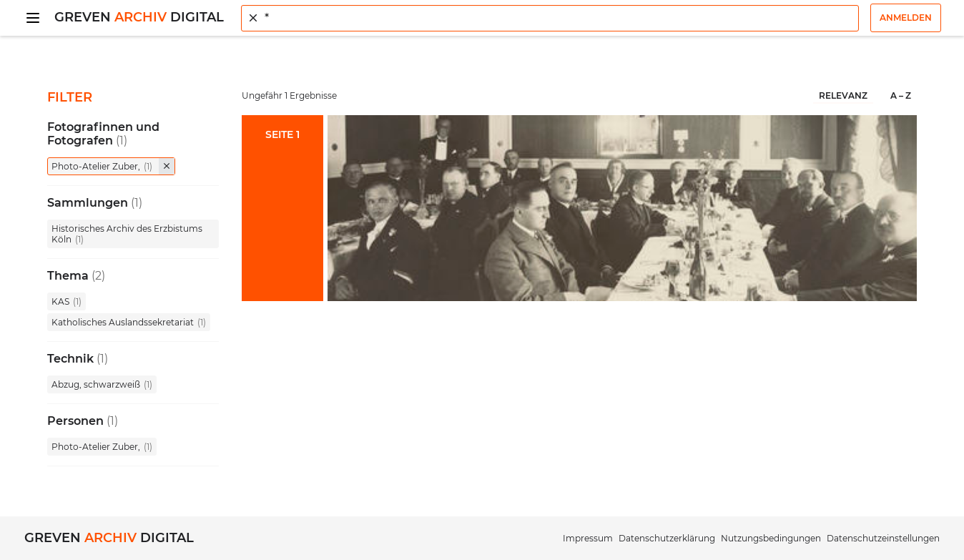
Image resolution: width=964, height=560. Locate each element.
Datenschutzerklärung (667, 538)
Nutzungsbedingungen (771, 538)
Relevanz (843, 95)
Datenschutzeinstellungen (883, 538)
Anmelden (906, 18)
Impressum (588, 538)
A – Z (901, 95)
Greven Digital (139, 17)
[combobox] (550, 18)
